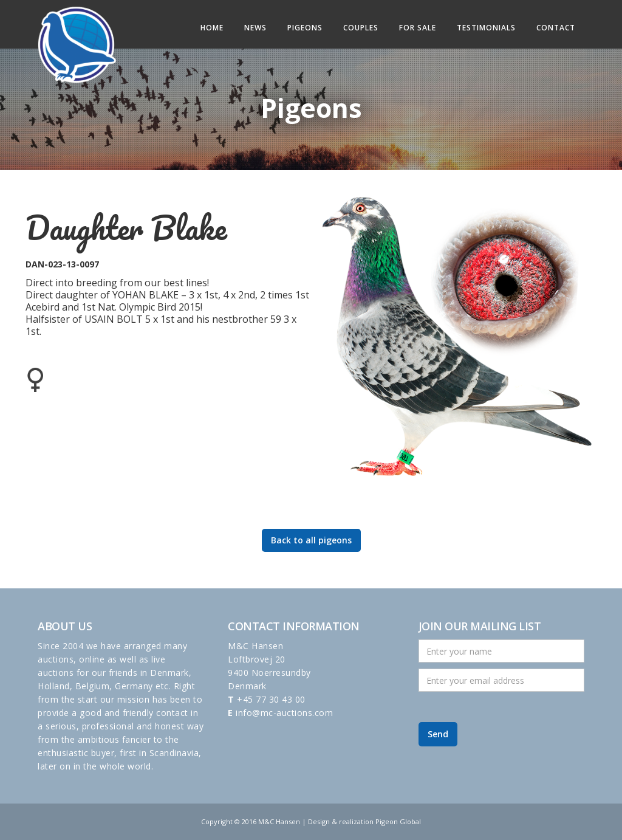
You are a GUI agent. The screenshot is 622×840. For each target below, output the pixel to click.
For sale (418, 28)
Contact (556, 28)
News (255, 28)
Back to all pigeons (311, 540)
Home (212, 28)
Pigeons (305, 28)
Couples (361, 28)
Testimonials (486, 28)
